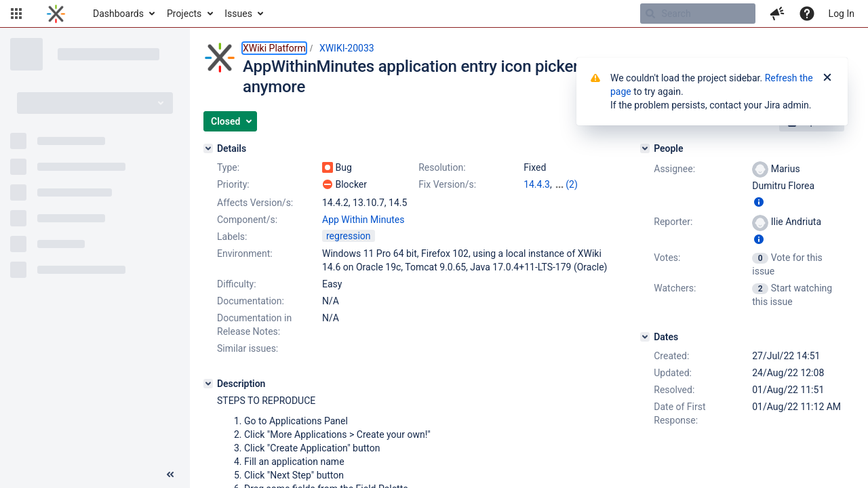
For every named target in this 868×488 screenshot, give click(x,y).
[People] (645, 148)
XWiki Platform (274, 48)
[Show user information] (759, 202)
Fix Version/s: (447, 184)
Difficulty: (237, 284)
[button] (16, 14)
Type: (228, 167)
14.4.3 (537, 184)
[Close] (827, 78)
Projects (184, 14)
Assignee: (674, 169)
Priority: (233, 184)
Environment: (245, 253)
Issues (238, 14)
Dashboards (118, 14)
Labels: (232, 237)
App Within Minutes (363, 220)
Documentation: (251, 301)
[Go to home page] (56, 14)
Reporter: (673, 222)
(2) (572, 184)
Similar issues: (248, 348)
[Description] (208, 384)
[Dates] (645, 337)
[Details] (208, 148)
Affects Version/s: (255, 203)
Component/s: (247, 220)
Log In (842, 14)
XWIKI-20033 (347, 48)
